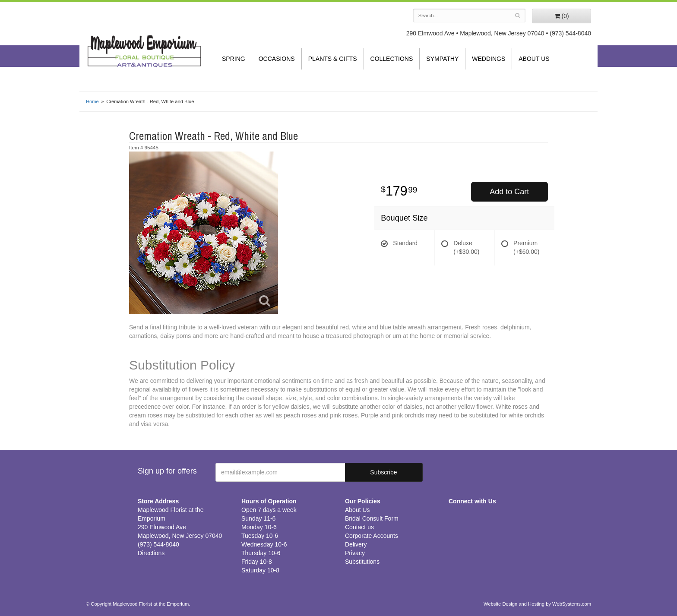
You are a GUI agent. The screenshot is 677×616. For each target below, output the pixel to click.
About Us (534, 59)
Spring (234, 59)
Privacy (355, 553)
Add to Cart (509, 192)
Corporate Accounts (372, 536)
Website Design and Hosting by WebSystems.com (537, 604)
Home (92, 101)
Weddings (489, 59)
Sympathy (442, 59)
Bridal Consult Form (372, 518)
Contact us (359, 527)
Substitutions (362, 562)
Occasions (277, 59)
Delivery (356, 544)
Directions (151, 553)
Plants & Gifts (333, 59)
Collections (392, 59)
